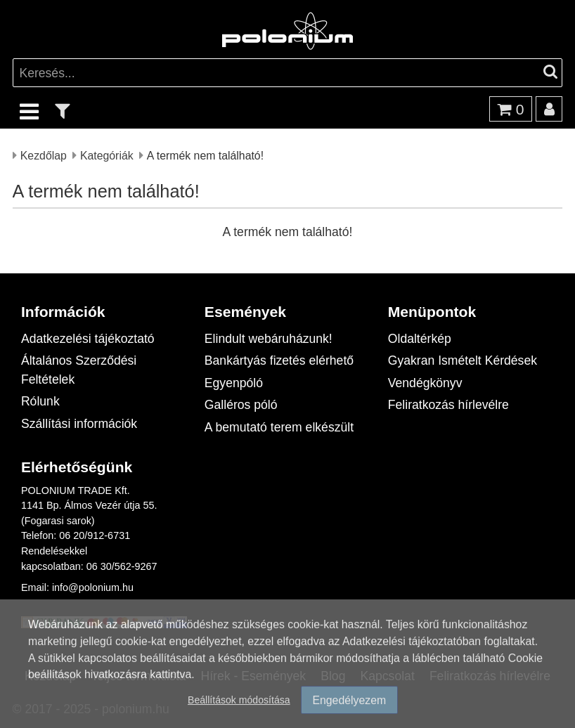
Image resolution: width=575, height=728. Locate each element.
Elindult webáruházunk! (269, 338)
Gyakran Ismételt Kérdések (463, 360)
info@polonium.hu (93, 587)
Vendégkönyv (425, 383)
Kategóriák (107, 155)
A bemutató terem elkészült (279, 427)
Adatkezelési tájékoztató (88, 338)
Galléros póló (241, 404)
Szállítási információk (79, 423)
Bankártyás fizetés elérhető (279, 360)
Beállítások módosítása (239, 700)
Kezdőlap (44, 155)
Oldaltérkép (420, 338)
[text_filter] (63, 111)
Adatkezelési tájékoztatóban (412, 641)
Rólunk (40, 401)
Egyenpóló (234, 383)
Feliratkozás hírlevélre (448, 404)
